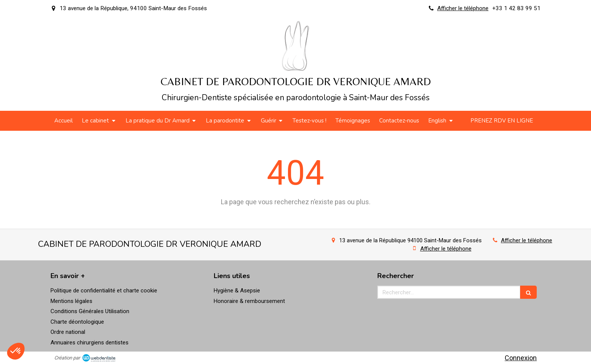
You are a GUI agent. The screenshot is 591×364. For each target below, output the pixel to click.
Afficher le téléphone (463, 8)
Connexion (521, 358)
